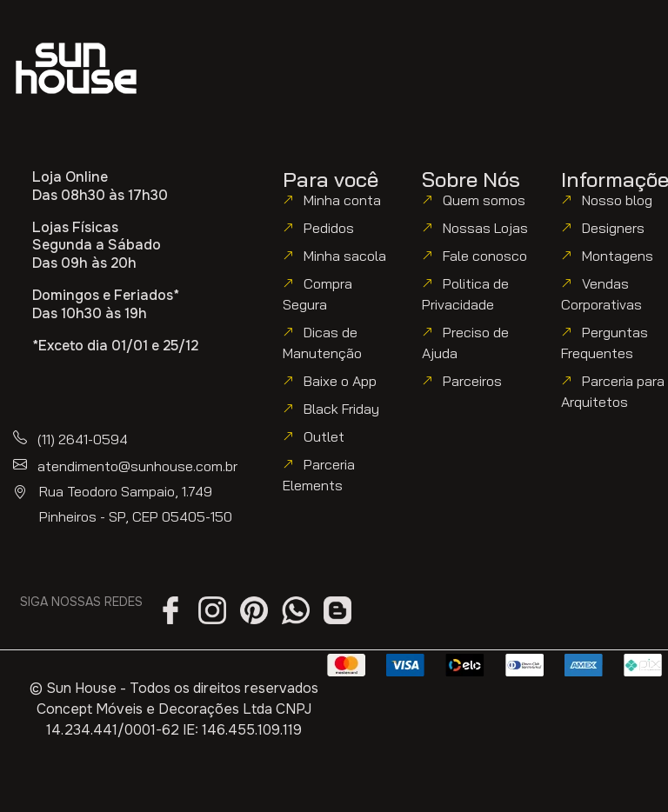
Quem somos (484, 200)
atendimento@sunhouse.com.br (137, 466)
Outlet (324, 436)
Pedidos (329, 228)
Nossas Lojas (485, 228)
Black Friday (341, 409)
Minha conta (342, 200)
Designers (613, 228)
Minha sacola (345, 256)
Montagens (618, 256)
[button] (523, 54)
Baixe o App (340, 381)
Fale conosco (485, 256)
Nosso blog (617, 200)
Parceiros (472, 381)
